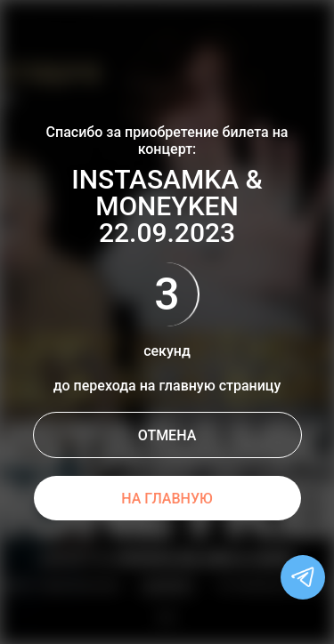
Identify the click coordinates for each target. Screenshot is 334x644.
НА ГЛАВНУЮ (167, 499)
